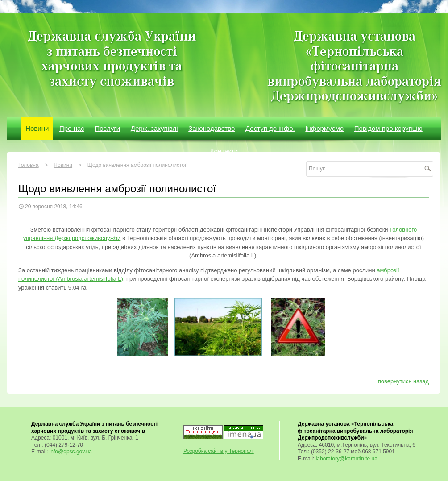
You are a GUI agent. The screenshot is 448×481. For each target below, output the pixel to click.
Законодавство (212, 128)
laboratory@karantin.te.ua (347, 459)
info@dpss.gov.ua (71, 452)
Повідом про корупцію (388, 128)
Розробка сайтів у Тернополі (219, 451)
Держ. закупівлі (154, 128)
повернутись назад (403, 381)
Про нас (72, 128)
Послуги (107, 128)
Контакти (224, 151)
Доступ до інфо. (270, 128)
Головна (29, 165)
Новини (37, 128)
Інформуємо (324, 128)
